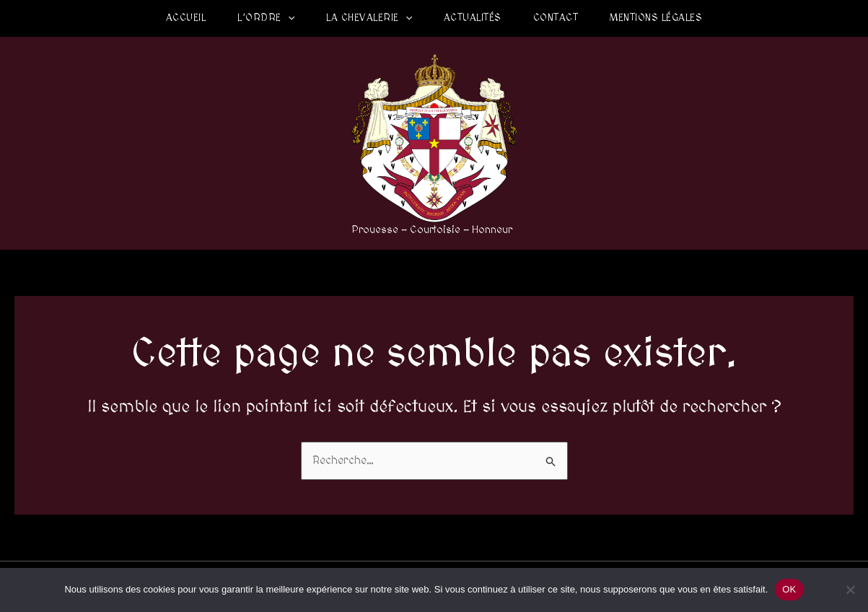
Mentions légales (656, 18)
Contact (556, 18)
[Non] (850, 590)
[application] (288, 18)
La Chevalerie (369, 18)
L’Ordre (266, 18)
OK (789, 589)
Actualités (473, 18)
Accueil (186, 18)
